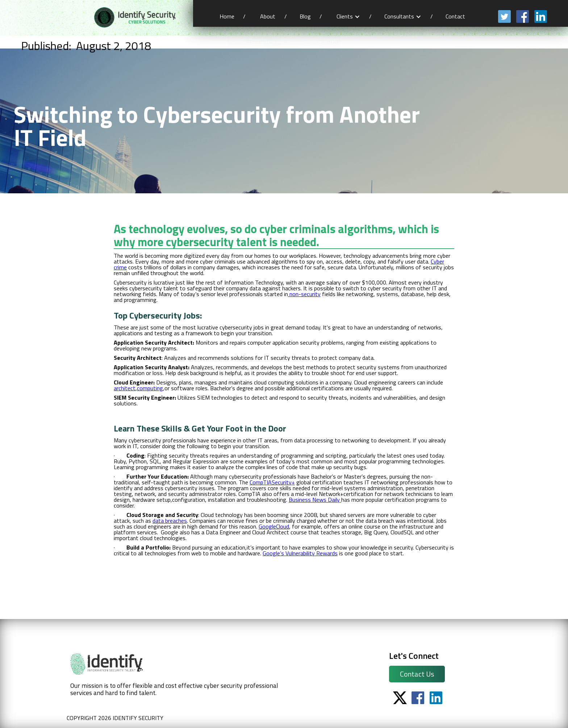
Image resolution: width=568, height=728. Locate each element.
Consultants (399, 16)
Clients (345, 16)
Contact (456, 16)
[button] (348, 16)
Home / (233, 16)
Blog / (311, 16)
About (268, 16)
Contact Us (417, 674)
